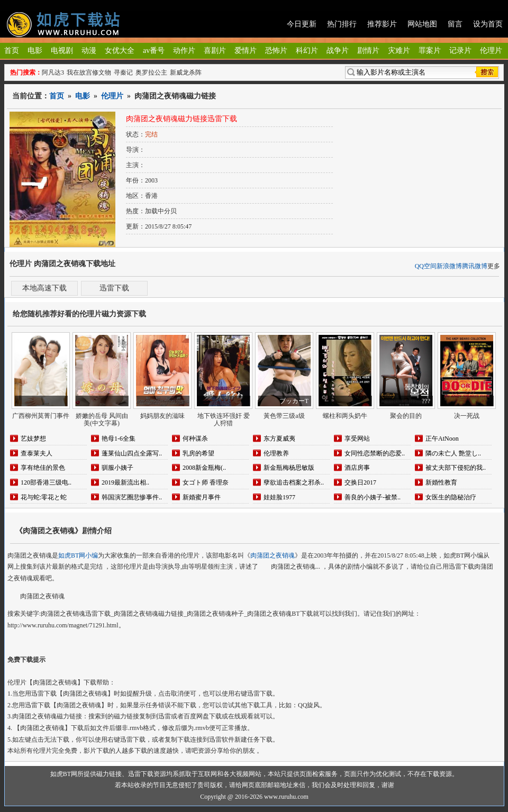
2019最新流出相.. (125, 482)
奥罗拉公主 (151, 72)
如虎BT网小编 (78, 555)
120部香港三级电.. (46, 482)
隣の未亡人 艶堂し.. (453, 453)
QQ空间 (426, 266)
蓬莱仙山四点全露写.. (132, 453)
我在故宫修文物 (89, 72)
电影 (35, 51)
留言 (455, 24)
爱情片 (246, 51)
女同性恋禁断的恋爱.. (375, 453)
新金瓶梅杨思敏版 (289, 468)
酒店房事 (357, 468)
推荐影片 (382, 24)
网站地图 (422, 24)
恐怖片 (276, 51)
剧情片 (368, 51)
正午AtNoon (442, 439)
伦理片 (491, 51)
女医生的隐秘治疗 (451, 497)
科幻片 (307, 51)
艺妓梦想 (33, 439)
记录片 (460, 51)
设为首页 (488, 24)
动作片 (184, 51)
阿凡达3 (53, 72)
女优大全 (120, 51)
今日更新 (302, 24)
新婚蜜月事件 (202, 497)
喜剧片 (215, 51)
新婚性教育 (441, 482)
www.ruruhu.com (286, 797)
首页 (12, 51)
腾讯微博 (475, 266)
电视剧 (62, 51)
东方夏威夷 (279, 439)
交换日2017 (360, 482)
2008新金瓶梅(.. (204, 468)
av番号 (154, 51)
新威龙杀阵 (186, 72)
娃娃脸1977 (279, 497)
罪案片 (430, 51)
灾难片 (399, 51)
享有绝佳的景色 (43, 468)
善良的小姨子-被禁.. (373, 497)
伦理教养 (276, 453)
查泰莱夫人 (37, 453)
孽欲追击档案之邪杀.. (294, 482)
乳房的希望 (198, 453)
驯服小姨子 (117, 468)
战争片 (338, 51)
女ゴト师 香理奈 (206, 482)
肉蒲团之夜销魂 (273, 555)
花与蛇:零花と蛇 (44, 497)
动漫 (89, 51)
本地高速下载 (44, 288)
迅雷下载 (114, 288)
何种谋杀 (195, 439)
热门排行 (342, 24)
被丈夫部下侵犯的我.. (456, 468)
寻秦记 (123, 72)
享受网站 (357, 439)
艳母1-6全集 (119, 439)
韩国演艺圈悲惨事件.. (132, 497)
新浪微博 (449, 266)
